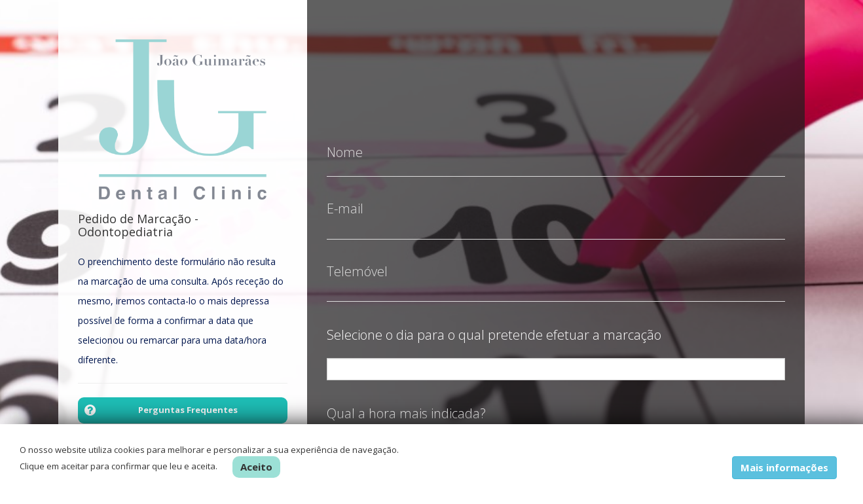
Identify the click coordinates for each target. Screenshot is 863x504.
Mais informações (784, 467)
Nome (345, 143)
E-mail (345, 199)
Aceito (256, 467)
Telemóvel (357, 262)
